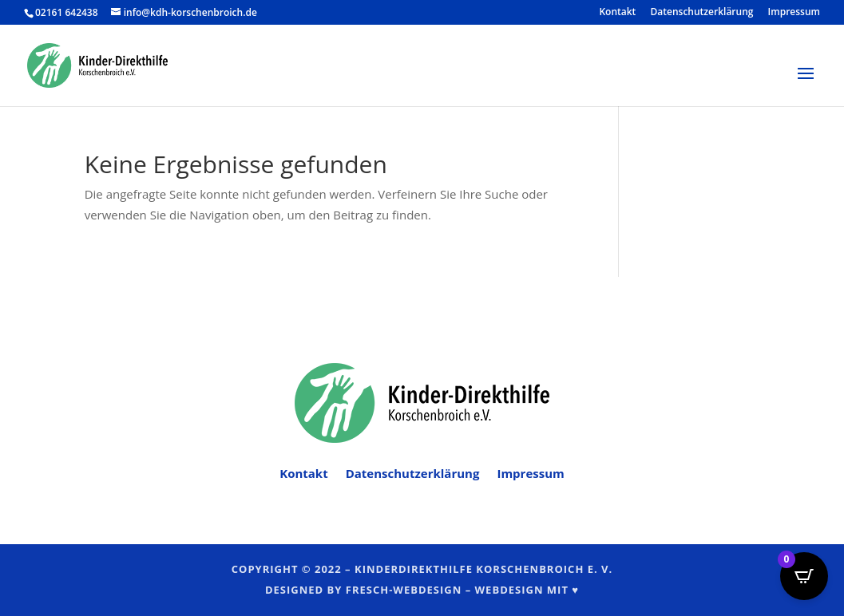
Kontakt (617, 13)
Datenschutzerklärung (702, 13)
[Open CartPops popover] (804, 576)
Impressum (794, 13)
